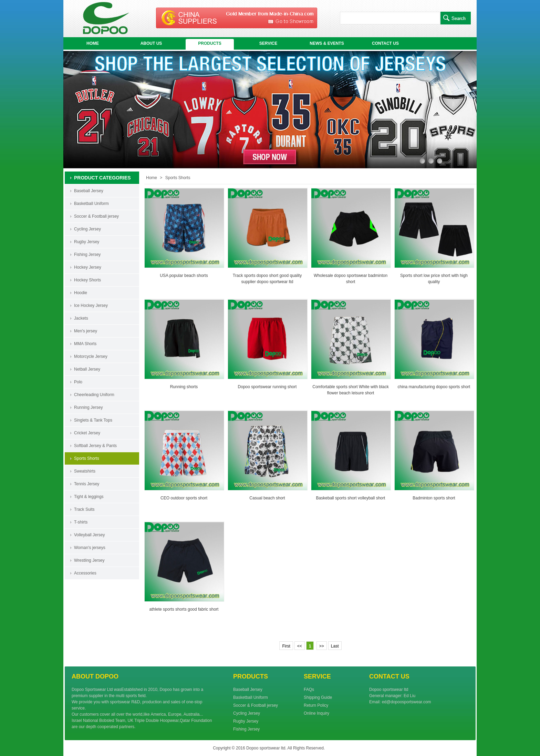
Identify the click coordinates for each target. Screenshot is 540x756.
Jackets (81, 318)
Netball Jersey (87, 369)
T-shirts (81, 522)
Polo (78, 382)
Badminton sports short (434, 498)
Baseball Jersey (89, 191)
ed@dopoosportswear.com (407, 702)
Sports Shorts (87, 458)
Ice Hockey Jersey (91, 305)
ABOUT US (151, 43)
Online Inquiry (316, 713)
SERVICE (268, 43)
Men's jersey (86, 331)
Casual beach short (267, 498)
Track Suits (84, 509)
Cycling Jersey (87, 229)
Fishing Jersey (87, 255)
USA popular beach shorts (184, 276)
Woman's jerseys (90, 548)
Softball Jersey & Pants (95, 446)
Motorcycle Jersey (91, 356)
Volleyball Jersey (89, 535)
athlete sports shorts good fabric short (184, 609)
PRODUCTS (210, 43)
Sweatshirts (85, 471)
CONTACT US (385, 43)
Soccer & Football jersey (96, 216)
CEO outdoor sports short (184, 498)
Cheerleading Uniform (94, 395)
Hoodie (81, 293)
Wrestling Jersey (89, 560)
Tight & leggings (89, 497)
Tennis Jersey (87, 484)
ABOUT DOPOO (95, 676)
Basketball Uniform (91, 204)
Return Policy (316, 705)
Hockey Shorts (87, 280)
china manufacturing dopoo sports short (434, 387)
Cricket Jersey (87, 433)
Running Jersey (88, 407)
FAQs (309, 690)
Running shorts (184, 387)
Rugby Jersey (87, 242)
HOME (93, 43)
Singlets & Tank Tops (93, 420)
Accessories (85, 573)
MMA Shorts (85, 344)
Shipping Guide (318, 697)
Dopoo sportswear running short (267, 387)
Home (152, 178)
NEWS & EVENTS (327, 43)
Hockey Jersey (88, 267)
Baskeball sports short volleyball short (351, 498)
